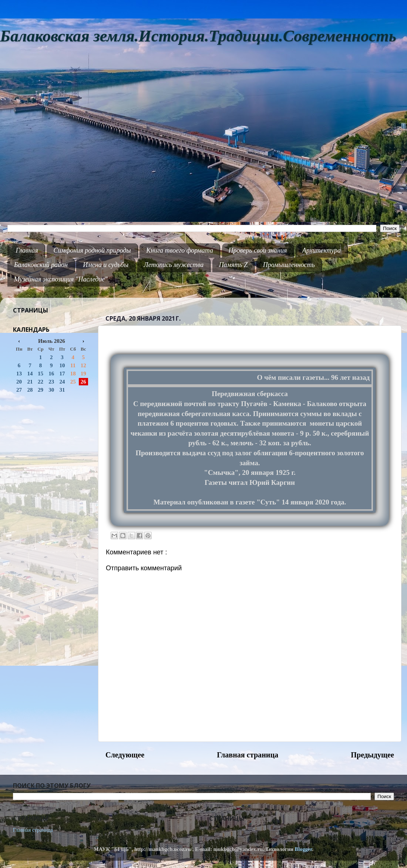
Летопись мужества (174, 265)
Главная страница (248, 755)
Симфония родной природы (92, 250)
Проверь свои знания (258, 250)
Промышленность (289, 265)
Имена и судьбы (106, 265)
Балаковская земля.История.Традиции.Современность (198, 36)
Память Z (233, 265)
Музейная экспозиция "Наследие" (61, 279)
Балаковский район (41, 265)
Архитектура (322, 250)
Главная (27, 250)
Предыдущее (372, 755)
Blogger (304, 849)
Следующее (125, 755)
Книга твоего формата (180, 250)
